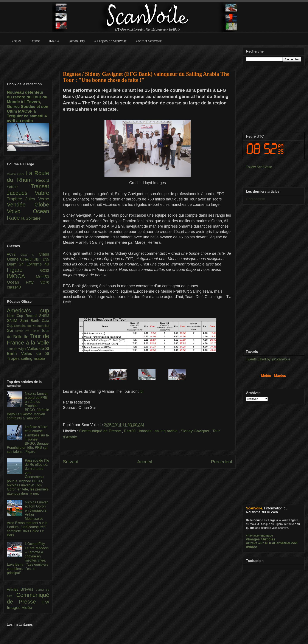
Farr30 (130, 431)
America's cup (28, 310)
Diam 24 (17, 264)
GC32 (45, 271)
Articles (14, 589)
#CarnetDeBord (285, 543)
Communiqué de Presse (101, 431)
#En (268, 543)
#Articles (268, 539)
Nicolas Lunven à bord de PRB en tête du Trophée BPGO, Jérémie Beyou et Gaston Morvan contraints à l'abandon (28, 406)
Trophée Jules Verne (28, 199)
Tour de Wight (17, 349)
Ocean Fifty (24, 282)
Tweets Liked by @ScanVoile (268, 359)
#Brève (252, 543)
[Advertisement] (148, 55)
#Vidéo (252, 547)
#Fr (261, 543)
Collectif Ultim (31, 259)
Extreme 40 (38, 264)
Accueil (145, 462)
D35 (46, 259)
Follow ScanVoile (259, 167)
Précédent (222, 462)
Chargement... (257, 199)
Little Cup (16, 316)
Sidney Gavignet (195, 431)
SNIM (14, 320)
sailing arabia (167, 431)
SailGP (19, 187)
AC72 (14, 254)
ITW (45, 602)
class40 (14, 287)
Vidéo (27, 608)
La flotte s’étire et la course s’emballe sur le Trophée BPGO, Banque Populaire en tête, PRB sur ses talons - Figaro (28, 439)
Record (42, 180)
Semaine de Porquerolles (32, 326)
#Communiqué (263, 536)
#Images (253, 539)
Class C (30, 255)
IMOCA (21, 276)
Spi (11, 330)
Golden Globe (16, 174)
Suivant (71, 462)
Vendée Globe (28, 205)
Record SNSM (37, 316)
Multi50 (42, 277)
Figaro (23, 270)
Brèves (28, 589)
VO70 (45, 282)
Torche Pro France (28, 331)
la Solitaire (31, 218)
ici (142, 391)
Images (146, 431)
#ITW (249, 536)
